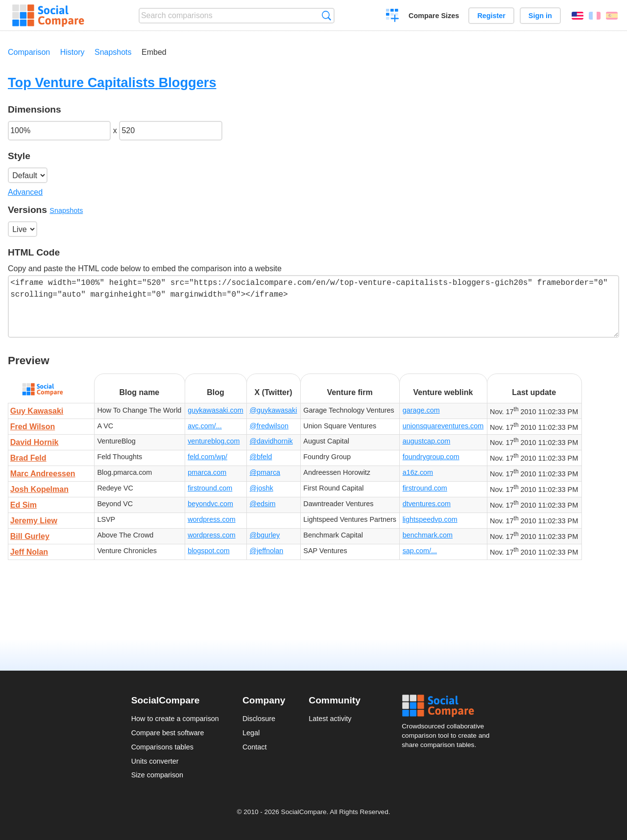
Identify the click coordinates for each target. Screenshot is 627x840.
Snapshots (113, 52)
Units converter (155, 761)
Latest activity (330, 719)
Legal (251, 733)
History (72, 52)
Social (449, 706)
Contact (255, 747)
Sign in (540, 16)
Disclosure (259, 719)
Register (491, 16)
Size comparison (157, 775)
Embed (154, 52)
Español (612, 16)
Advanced (25, 192)
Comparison (29, 52)
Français (595, 16)
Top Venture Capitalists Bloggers (112, 82)
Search (326, 15)
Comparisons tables (162, 747)
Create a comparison (393, 17)
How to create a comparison (175, 719)
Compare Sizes (434, 16)
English (578, 16)
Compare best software (168, 733)
